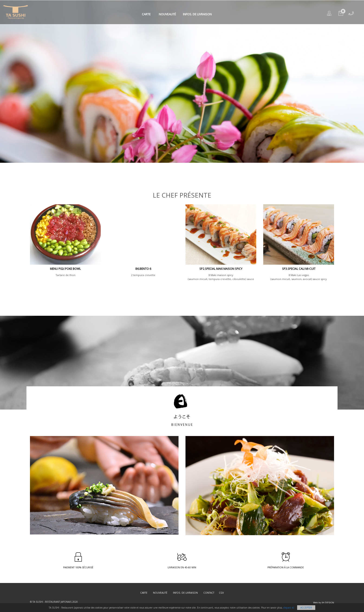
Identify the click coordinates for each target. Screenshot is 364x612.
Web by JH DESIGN (324, 603)
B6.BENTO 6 (143, 269)
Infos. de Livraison (197, 14)
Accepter (306, 608)
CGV (221, 593)
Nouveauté (167, 14)
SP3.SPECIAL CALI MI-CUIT (299, 269)
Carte (146, 14)
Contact (209, 593)
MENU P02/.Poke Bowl (65, 269)
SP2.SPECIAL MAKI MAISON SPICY (221, 269)
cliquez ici (289, 608)
